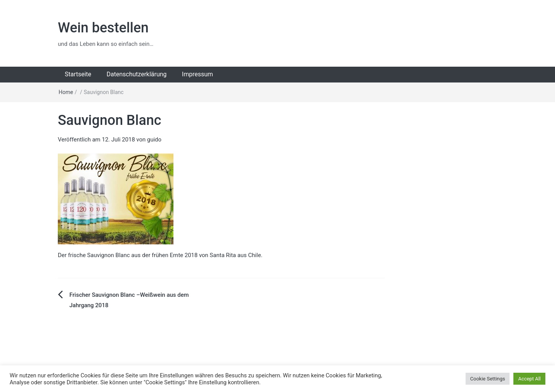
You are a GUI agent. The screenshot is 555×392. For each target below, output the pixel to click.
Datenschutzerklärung (137, 74)
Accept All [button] (529, 379)
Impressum (198, 74)
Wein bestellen (103, 28)
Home (66, 92)
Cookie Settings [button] (488, 379)
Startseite (78, 74)
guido (154, 140)
